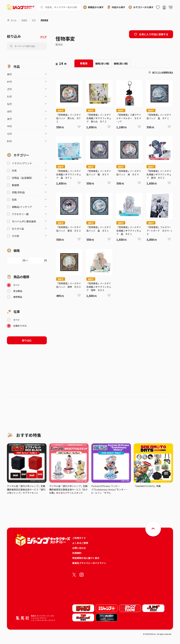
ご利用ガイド (79, 538)
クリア (43, 37)
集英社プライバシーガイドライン (89, 563)
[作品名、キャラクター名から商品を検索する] (62, 7)
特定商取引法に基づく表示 (86, 558)
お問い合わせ (79, 548)
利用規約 (77, 553)
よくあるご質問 (80, 543)
